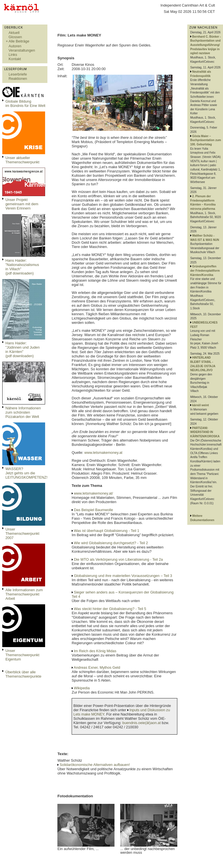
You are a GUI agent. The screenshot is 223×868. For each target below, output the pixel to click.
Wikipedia (82, 688)
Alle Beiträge (19, 41)
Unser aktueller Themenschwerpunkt (22, 160)
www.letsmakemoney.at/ (94, 493)
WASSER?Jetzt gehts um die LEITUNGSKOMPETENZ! (26, 473)
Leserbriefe (18, 74)
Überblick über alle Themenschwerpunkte (23, 674)
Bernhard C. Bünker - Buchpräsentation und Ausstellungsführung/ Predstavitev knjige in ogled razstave (205, 45)
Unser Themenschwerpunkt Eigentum (22, 655)
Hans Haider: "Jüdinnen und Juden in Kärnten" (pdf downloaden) (23, 349)
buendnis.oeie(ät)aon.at (142, 723)
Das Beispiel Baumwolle (94, 510)
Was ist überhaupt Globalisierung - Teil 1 (107, 531)
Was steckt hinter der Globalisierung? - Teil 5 (110, 609)
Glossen (15, 37)
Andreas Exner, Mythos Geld (97, 667)
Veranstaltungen (22, 50)
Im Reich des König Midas (95, 651)
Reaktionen (18, 79)
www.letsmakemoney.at (103, 453)
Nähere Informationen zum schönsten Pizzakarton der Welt (23, 412)
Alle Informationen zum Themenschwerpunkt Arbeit (24, 594)
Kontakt (15, 59)
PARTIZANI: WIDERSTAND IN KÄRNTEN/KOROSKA (205, 432)
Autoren (15, 46)
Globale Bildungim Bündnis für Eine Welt (25, 103)
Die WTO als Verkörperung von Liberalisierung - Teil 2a (118, 559)
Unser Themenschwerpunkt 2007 (22, 533)
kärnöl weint (200, 405)
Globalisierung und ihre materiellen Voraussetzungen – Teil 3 (123, 576)
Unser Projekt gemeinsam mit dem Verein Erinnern (22, 204)
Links (13, 55)
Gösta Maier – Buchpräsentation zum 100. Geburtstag (206, 140)
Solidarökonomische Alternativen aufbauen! (95, 765)
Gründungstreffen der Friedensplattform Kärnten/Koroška (205, 271)
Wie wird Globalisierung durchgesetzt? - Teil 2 (111, 543)
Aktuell (14, 33)
